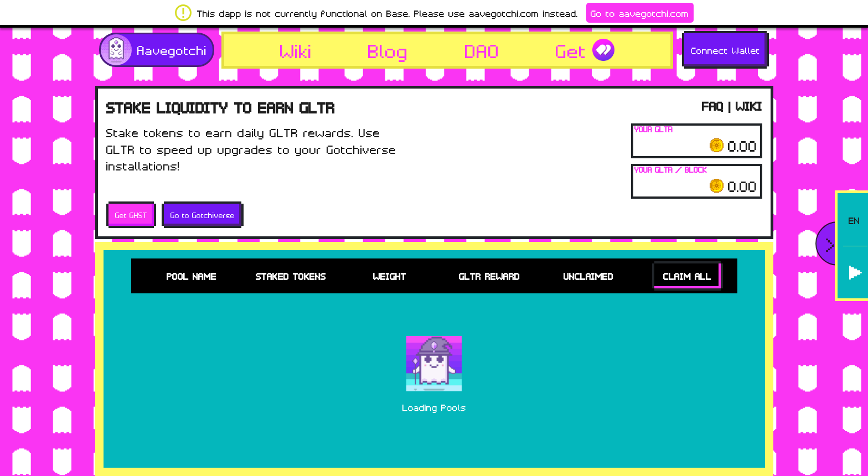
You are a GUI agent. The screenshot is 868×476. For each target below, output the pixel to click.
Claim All (687, 276)
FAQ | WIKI (732, 105)
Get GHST (131, 215)
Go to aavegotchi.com (640, 13)
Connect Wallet (725, 50)
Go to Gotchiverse (203, 215)
